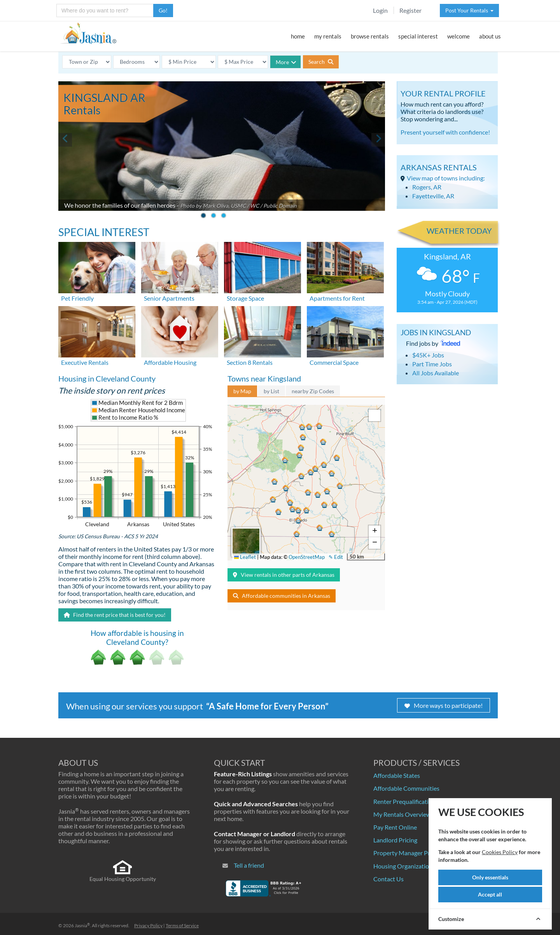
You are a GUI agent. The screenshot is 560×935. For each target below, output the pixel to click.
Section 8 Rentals (250, 362)
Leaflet (245, 557)
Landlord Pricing (395, 840)
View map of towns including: (446, 178)
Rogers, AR (427, 187)
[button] (298, 521)
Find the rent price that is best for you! (115, 615)
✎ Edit (336, 557)
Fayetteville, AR (433, 196)
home (298, 36)
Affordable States (397, 775)
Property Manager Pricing (408, 853)
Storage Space (245, 298)
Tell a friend (249, 865)
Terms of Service (182, 925)
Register (410, 10)
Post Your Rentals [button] (469, 10)
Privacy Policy (148, 925)
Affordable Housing (170, 362)
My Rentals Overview (402, 814)
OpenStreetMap (307, 557)
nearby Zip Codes (313, 391)
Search (321, 62)
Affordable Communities (406, 788)
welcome (458, 36)
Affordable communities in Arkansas (282, 596)
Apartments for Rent (337, 298)
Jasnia (82, 925)
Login (380, 10)
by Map (242, 391)
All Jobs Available (436, 373)
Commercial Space (334, 362)
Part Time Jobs (432, 364)
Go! (163, 10)
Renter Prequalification (404, 801)
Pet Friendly (77, 298)
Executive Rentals (85, 362)
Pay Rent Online (395, 827)
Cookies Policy (500, 852)
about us (490, 36)
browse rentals (370, 36)
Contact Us (388, 879)
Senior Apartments (169, 298)
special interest (418, 36)
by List (271, 391)
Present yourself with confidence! (445, 132)
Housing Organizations (404, 866)
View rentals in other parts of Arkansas (284, 575)
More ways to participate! (444, 705)
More (286, 62)
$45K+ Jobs (428, 355)
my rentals (328, 36)
